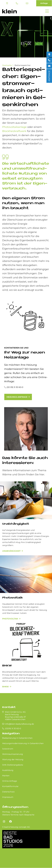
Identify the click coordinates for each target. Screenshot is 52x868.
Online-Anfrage (10, 781)
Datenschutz (8, 792)
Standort (7, 3)
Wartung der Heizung (13, 759)
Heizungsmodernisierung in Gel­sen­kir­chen (23, 743)
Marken (6, 776)
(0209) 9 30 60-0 (17, 3)
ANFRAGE (49, 76)
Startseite (7, 65)
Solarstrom (8, 749)
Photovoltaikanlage (14, 127)
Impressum (8, 797)
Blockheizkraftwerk (14, 131)
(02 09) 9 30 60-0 (15, 387)
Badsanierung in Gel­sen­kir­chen (17, 738)
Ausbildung (8, 770)
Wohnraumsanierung (13, 754)
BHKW (7, 666)
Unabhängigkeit (16, 524)
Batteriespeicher (23, 65)
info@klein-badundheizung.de (27, 3)
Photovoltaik (10, 619)
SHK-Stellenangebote (13, 765)
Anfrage (44, 3)
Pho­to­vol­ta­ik (12, 598)
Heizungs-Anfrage (17, 397)
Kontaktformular (10, 786)
